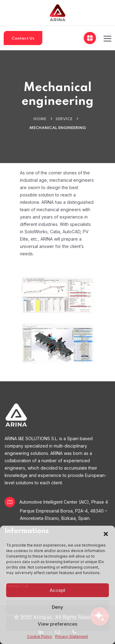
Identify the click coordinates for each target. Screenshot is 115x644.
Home (40, 119)
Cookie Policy (40, 636)
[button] (106, 533)
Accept (57, 590)
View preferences (57, 624)
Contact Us (23, 38)
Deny (57, 607)
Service (64, 119)
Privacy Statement (72, 636)
